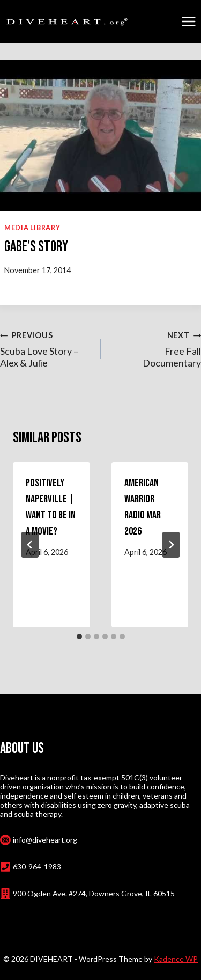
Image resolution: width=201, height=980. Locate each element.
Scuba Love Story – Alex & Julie (46, 349)
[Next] (171, 545)
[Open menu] (188, 21)
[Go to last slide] (30, 545)
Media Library (32, 228)
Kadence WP (176, 959)
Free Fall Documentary (156, 349)
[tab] (79, 637)
